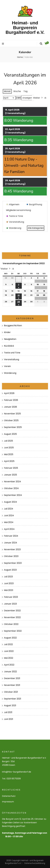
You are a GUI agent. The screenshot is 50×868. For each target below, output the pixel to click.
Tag (25, 91)
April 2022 (9, 665)
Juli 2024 (9, 509)
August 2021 (10, 705)
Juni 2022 (9, 651)
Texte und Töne (12, 353)
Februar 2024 (11, 536)
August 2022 (10, 638)
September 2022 (13, 631)
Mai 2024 (9, 522)
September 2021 (13, 699)
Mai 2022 (9, 658)
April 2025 (9, 461)
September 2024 (13, 495)
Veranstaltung (12, 359)
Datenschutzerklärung (35, 863)
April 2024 (9, 529)
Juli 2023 (8, 577)
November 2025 (12, 414)
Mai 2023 (9, 590)
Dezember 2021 (12, 678)
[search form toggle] (41, 44)
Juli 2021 (8, 712)
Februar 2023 (11, 597)
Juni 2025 (9, 448)
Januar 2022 (10, 672)
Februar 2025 (11, 468)
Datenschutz (9, 796)
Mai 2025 (9, 454)
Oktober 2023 (11, 556)
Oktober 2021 (11, 692)
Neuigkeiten (10, 339)
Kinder (7, 332)
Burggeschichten (13, 325)
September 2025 (13, 427)
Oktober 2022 (11, 624)
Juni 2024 (9, 515)
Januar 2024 (11, 543)
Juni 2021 (9, 719)
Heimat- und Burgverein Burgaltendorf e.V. (25, 27)
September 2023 (13, 563)
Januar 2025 (10, 475)
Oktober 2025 (11, 420)
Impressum (8, 802)
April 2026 (9, 393)
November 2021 (12, 685)
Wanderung (10, 373)
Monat (7, 91)
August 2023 (10, 570)
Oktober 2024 (11, 488)
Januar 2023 (10, 604)
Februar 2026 (11, 400)
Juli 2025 (8, 441)
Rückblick (9, 346)
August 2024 (10, 502)
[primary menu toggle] (3, 44)
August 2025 (10, 434)
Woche (17, 91)
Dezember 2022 (12, 611)
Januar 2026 (10, 407)
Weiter (38, 98)
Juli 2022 (8, 644)
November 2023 (12, 549)
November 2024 (12, 482)
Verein (7, 366)
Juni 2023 (9, 583)
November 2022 (12, 617)
